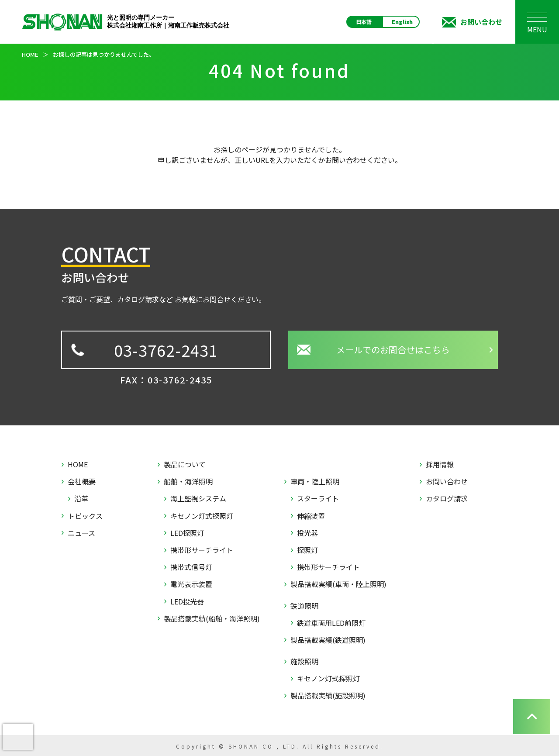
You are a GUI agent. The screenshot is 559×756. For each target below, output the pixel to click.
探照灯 (307, 550)
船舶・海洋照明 (188, 482)
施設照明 (304, 661)
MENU (537, 26)
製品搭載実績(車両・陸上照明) (338, 584)
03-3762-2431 (166, 350)
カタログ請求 (447, 499)
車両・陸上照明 (315, 482)
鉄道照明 (304, 606)
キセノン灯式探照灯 (202, 516)
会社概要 (82, 482)
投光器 (307, 533)
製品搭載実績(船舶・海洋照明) (212, 619)
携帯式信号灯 (191, 567)
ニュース (81, 533)
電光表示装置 (191, 584)
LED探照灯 (187, 533)
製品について (185, 464)
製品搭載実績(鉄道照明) (328, 640)
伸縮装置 (311, 516)
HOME (78, 464)
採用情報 (440, 464)
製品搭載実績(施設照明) (328, 696)
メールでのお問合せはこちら (393, 350)
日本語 (364, 22)
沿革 (81, 499)
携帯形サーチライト (202, 550)
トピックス (85, 516)
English (402, 22)
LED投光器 (187, 602)
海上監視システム (198, 499)
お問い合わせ (447, 482)
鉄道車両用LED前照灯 (331, 623)
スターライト (318, 499)
